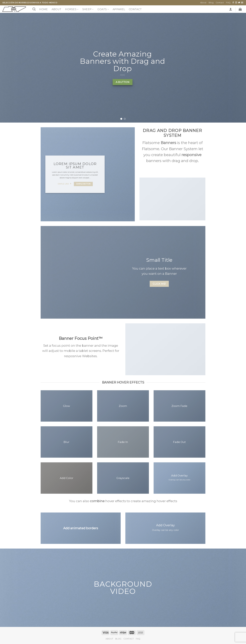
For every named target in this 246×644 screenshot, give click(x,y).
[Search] (34, 9)
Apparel (119, 9)
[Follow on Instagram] (236, 3)
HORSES (72, 9)
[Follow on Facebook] (233, 3)
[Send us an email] (242, 3)
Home (43, 9)
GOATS (103, 9)
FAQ (228, 3)
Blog (211, 3)
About (203, 3)
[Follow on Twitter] (239, 3)
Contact (220, 3)
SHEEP (88, 9)
